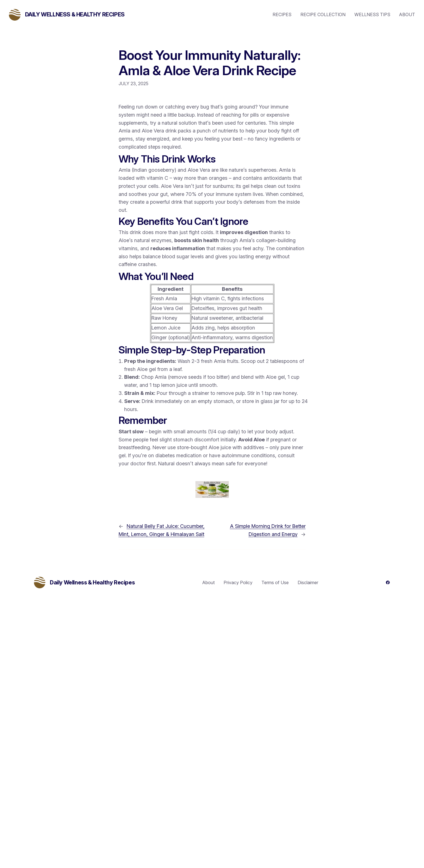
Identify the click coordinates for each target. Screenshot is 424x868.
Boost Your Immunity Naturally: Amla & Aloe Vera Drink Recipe (209, 63)
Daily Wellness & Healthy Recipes (75, 14)
